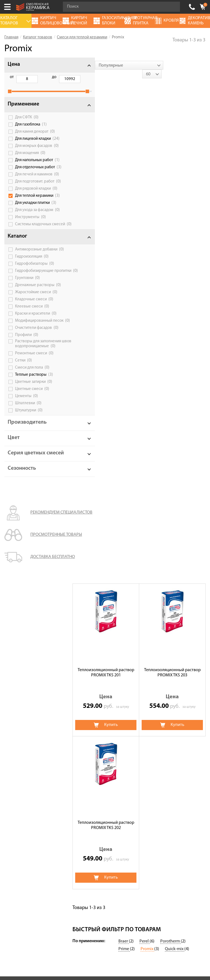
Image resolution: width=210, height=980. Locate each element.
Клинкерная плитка (157, 749)
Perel (145, 633)
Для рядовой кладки (36, 195)
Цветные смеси (32, 416)
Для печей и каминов (37, 180)
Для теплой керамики (37, 202)
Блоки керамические (158, 718)
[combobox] (107, 65)
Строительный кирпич (93, 734)
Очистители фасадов (37, 350)
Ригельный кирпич (156, 726)
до (40, 77)
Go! (173, 7)
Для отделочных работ (38, 173)
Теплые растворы (34, 402)
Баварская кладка (89, 757)
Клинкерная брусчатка (93, 695)
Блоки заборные (154, 741)
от (12, 77)
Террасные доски (155, 734)
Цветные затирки (34, 409)
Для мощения (30, 159)
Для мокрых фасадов (37, 152)
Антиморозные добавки (36, 261)
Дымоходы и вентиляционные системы (167, 708)
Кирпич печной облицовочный (101, 726)
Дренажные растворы (38, 303)
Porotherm (170, 633)
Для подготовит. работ (38, 187)
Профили (27, 357)
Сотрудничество (20, 729)
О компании (16, 691)
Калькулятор (17, 699)
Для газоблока (31, 130)
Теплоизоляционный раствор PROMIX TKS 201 (106, 165)
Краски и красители (36, 332)
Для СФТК (27, 123)
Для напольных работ (37, 166)
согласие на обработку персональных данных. (131, 892)
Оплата (12, 714)
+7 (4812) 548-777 (192, 7)
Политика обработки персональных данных (95, 837)
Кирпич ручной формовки (97, 711)
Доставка (14, 722)
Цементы (27, 423)
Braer (124, 633)
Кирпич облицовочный (94, 741)
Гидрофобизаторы (35, 278)
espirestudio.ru (116, 951)
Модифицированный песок (34, 341)
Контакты (14, 745)
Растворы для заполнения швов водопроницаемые (38, 369)
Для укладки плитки (36, 209)
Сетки (24, 388)
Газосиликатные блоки (160, 699)
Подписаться (66, 906)
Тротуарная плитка (157, 683)
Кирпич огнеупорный (92, 718)
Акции (11, 683)
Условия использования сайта (95, 830)
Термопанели (84, 703)
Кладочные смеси (34, 318)
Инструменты (30, 223)
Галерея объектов (22, 737)
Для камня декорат (35, 138)
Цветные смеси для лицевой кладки (98, 685)
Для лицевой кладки (37, 145)
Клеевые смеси (32, 325)
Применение (23, 110)
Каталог (17, 246)
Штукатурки (29, 438)
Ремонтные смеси (34, 381)
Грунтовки (27, 296)
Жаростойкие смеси (36, 310)
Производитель (27, 450)
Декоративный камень (160, 691)
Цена (14, 64)
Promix (147, 641)
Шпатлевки (28, 431)
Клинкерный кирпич (91, 749)
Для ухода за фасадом (37, 216)
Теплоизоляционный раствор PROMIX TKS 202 (106, 317)
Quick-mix (175, 641)
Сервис (11, 706)
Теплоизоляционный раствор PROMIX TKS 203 (172, 165)
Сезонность (22, 502)
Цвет (14, 465)
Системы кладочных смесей (33, 232)
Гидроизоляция (32, 271)
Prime (124, 641)
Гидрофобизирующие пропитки (34, 287)
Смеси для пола (32, 395)
